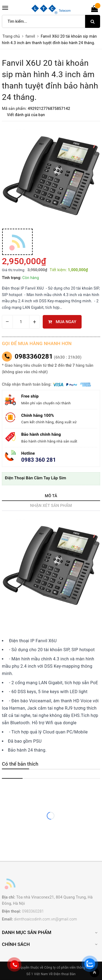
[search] (93, 21)
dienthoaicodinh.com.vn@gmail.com (45, 919)
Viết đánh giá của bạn (26, 115)
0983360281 (34, 356)
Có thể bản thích (20, 764)
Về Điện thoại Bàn (62, 974)
